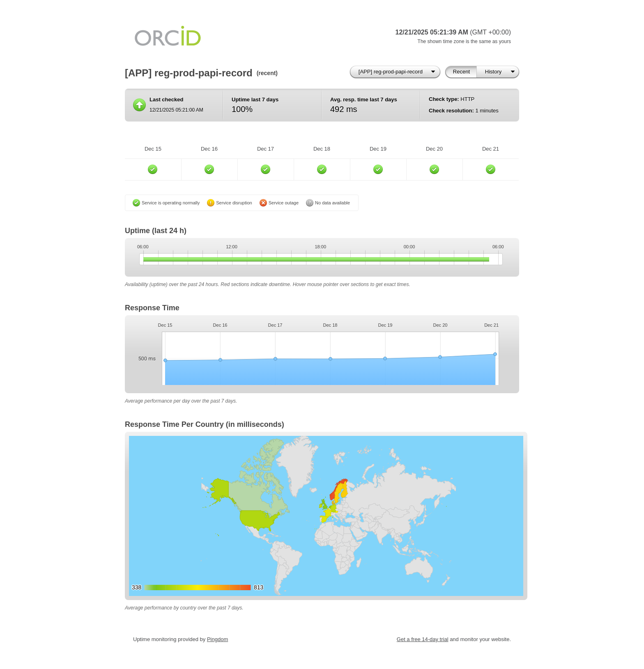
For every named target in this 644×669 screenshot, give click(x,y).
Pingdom (217, 639)
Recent (461, 72)
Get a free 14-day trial (423, 639)
